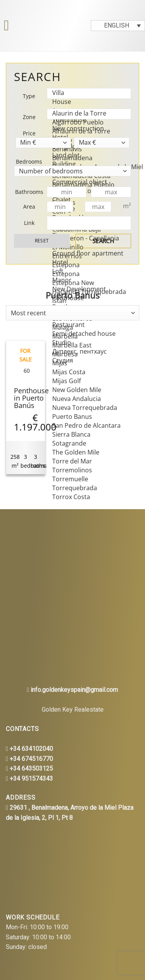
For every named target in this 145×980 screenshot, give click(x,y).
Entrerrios (87, 256)
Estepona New (87, 283)
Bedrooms (29, 162)
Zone (29, 117)
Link (29, 223)
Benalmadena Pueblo (87, 185)
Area (29, 207)
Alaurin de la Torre (87, 113)
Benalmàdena (87, 158)
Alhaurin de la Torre (87, 131)
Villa (87, 93)
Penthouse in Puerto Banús (31, 398)
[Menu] (7, 26)
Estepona (87, 265)
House (87, 102)
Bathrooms (29, 192)
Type (29, 96)
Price (29, 133)
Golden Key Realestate (73, 710)
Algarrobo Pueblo (87, 122)
